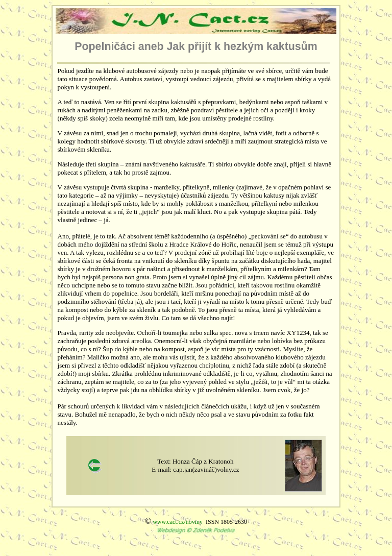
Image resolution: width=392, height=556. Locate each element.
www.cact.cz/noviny (178, 522)
